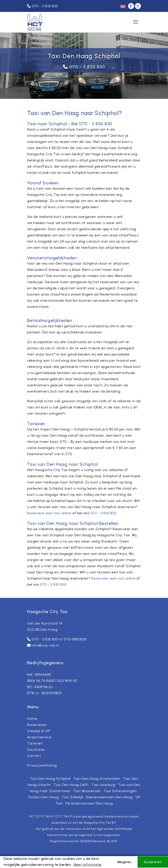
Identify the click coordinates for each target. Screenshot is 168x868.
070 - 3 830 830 (87, 67)
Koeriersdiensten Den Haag (109, 797)
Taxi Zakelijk (72, 797)
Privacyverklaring (42, 765)
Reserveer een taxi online (49, 513)
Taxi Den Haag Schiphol (50, 779)
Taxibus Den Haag (43, 797)
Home (32, 719)
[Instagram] (138, 6)
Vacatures (36, 749)
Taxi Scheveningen (120, 791)
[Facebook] (132, 6)
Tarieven (35, 743)
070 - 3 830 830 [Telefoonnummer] (43, 6)
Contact (34, 756)
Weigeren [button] (124, 862)
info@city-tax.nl (45, 645)
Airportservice (39, 737)
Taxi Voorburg (103, 785)
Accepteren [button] (153, 862)
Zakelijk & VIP (39, 731)
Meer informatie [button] (88, 865)
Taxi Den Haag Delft (71, 785)
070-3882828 (75, 639)
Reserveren (37, 725)
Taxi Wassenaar (87, 791)
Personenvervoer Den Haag (89, 803)
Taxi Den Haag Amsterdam (97, 779)
